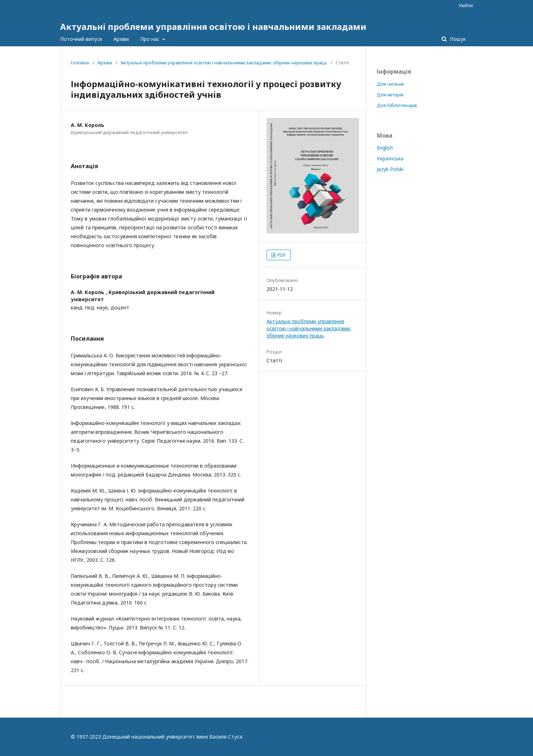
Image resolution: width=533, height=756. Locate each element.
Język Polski (390, 169)
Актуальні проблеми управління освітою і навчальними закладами (213, 26)
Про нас (151, 39)
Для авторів (390, 95)
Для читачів (390, 84)
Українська (390, 158)
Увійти (466, 5)
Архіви (121, 39)
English (385, 148)
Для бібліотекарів (397, 105)
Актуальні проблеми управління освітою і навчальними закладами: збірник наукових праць (224, 63)
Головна (80, 63)
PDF (281, 255)
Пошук (457, 39)
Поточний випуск (81, 39)
